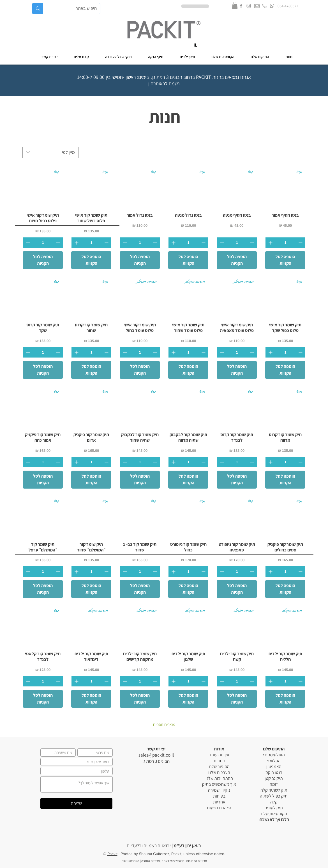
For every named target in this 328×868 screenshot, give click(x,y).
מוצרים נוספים (164, 724)
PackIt (112, 854)
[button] (235, 5)
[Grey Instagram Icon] (249, 6)
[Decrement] (301, 243)
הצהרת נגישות (219, 808)
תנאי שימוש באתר (173, 861)
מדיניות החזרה (151, 861)
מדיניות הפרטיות (196, 861)
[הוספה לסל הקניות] (285, 260)
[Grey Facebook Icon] (241, 6)
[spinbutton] (285, 243)
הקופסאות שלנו (274, 814)
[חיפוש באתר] (76, 9)
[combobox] (50, 152)
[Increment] (270, 243)
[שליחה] (76, 803)
